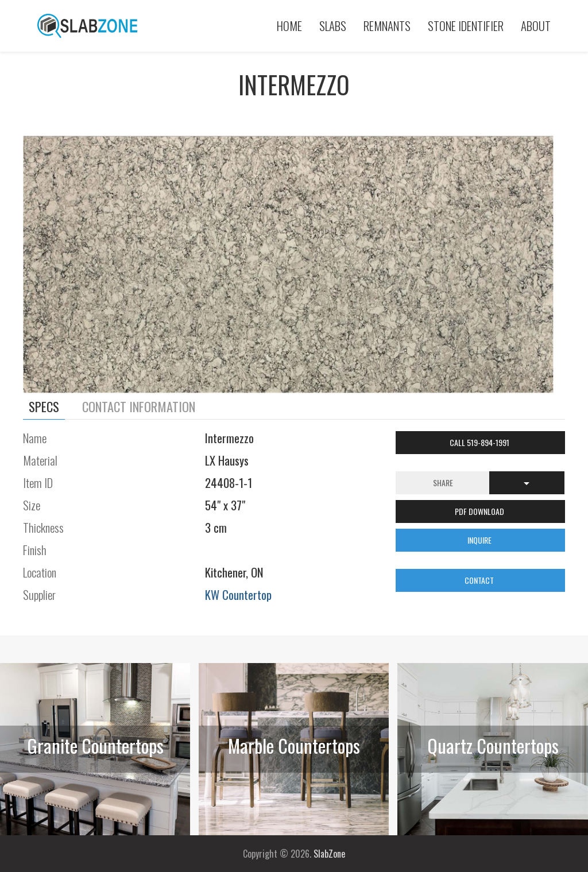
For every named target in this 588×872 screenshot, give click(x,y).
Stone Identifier (466, 26)
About (536, 26)
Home (289, 26)
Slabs (333, 26)
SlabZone (329, 854)
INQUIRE (480, 540)
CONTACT (480, 580)
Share (443, 482)
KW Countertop (238, 594)
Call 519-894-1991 (480, 442)
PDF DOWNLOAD (480, 511)
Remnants (387, 26)
